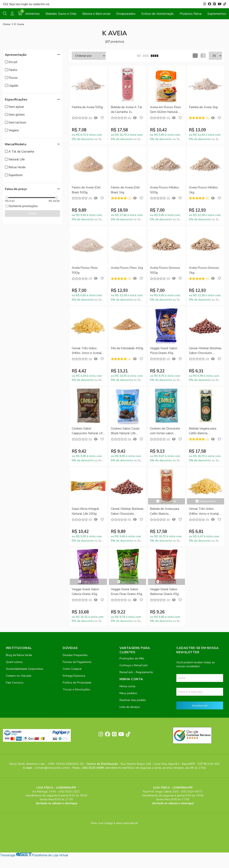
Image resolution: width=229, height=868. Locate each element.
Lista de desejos (130, 707)
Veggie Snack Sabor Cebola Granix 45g (85, 592)
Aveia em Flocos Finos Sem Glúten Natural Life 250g (166, 110)
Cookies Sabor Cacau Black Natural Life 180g (125, 431)
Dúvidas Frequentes (75, 655)
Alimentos (32, 14)
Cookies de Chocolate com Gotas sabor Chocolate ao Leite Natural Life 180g (165, 431)
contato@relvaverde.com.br (53, 768)
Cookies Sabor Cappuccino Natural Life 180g (88, 431)
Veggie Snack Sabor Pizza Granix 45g (164, 351)
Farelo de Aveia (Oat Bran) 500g (86, 190)
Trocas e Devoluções (76, 689)
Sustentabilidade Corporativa (24, 669)
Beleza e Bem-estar (96, 14)
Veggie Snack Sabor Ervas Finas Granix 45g (126, 592)
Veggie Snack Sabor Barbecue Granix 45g (164, 592)
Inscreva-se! (200, 705)
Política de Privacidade (77, 683)
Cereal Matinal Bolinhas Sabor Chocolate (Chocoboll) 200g (205, 351)
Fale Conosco (15, 683)
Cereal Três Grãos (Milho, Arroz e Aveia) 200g (87, 351)
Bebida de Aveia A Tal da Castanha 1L (126, 110)
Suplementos (217, 14)
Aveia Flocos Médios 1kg (203, 190)
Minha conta (127, 686)
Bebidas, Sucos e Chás (61, 14)
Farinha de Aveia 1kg (203, 107)
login (25, 4)
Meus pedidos (128, 693)
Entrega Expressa (74, 676)
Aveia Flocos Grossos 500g (165, 270)
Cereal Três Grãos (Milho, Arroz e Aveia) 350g (204, 511)
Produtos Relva (191, 14)
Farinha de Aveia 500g (87, 107)
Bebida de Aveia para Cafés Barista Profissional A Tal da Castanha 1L (165, 511)
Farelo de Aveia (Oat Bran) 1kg (125, 190)
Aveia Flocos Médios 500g (164, 190)
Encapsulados (126, 14)
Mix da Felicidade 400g (127, 348)
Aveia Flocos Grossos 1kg (204, 270)
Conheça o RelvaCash (134, 665)
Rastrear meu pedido (133, 700)
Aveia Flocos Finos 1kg (127, 268)
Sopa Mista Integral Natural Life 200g (85, 511)
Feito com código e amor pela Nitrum (114, 823)
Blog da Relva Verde (19, 655)
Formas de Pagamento (77, 662)
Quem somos (14, 662)
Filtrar (32, 214)
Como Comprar (72, 669)
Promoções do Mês (132, 658)
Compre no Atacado (19, 676)
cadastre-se (41, 4)
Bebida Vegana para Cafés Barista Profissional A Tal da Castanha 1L (203, 431)
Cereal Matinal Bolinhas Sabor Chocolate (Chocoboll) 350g (127, 511)
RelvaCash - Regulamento (136, 672)
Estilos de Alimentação (158, 14)
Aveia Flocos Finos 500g (85, 270)
